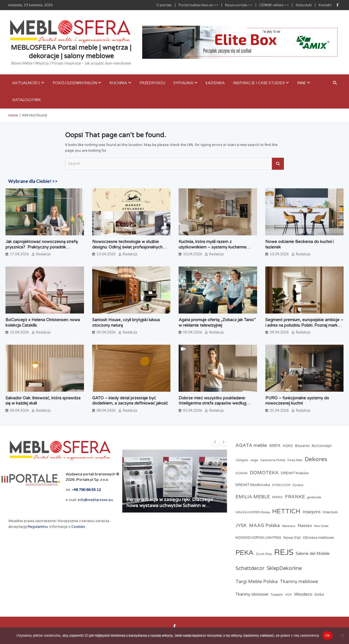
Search (278, 164)
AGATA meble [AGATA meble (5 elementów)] (251, 446)
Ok (328, 635)
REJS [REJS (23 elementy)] (284, 552)
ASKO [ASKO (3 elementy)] (288, 446)
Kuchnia (118, 83)
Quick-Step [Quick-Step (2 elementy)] (264, 554)
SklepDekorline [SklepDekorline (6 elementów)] (284, 568)
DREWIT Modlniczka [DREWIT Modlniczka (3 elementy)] (253, 485)
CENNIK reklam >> (274, 5)
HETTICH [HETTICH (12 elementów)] (286, 511)
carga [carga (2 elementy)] (254, 460)
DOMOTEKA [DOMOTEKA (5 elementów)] (264, 473)
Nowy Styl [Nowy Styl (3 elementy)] (292, 538)
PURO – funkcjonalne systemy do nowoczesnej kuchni (297, 401)
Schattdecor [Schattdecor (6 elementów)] (250, 568)
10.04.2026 (193, 254)
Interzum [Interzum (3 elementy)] (330, 512)
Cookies (78, 527)
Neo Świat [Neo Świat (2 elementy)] (321, 526)
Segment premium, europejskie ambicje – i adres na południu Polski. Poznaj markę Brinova (304, 325)
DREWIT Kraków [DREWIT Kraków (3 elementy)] (295, 473)
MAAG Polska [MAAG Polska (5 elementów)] (264, 526)
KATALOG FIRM (26, 100)
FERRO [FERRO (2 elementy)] (277, 497)
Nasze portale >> (239, 5)
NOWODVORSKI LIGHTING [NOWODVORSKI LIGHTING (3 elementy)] (258, 538)
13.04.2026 (106, 254)
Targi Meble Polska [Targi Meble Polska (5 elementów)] (257, 582)
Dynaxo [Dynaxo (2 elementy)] (298, 485)
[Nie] (342, 636)
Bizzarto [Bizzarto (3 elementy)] (302, 446)
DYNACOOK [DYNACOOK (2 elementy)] (281, 485)
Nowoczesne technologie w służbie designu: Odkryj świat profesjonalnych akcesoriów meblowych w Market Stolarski (127, 250)
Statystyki (304, 5)
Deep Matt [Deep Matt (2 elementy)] (295, 460)
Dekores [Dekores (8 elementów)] (316, 459)
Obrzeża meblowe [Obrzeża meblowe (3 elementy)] (318, 538)
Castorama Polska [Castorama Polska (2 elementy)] (273, 460)
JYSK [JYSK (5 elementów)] (241, 526)
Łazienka (215, 83)
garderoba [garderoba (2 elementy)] (314, 497)
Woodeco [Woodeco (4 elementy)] (303, 594)
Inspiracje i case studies (259, 83)
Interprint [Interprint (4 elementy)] (312, 512)
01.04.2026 (193, 410)
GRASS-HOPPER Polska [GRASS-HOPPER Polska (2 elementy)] (253, 512)
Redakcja (43, 254)
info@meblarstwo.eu (95, 500)
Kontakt (325, 5)
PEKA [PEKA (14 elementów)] (245, 553)
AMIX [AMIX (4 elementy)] (275, 446)
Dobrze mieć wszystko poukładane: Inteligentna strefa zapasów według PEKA (212, 403)
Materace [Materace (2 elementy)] (289, 526)
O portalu (164, 5)
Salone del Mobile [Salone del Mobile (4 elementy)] (313, 554)
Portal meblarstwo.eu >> (198, 5)
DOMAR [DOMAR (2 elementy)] (242, 473)
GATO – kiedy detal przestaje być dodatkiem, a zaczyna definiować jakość (130, 401)
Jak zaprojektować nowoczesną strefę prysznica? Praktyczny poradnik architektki (42, 247)
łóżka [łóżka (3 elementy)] (319, 595)
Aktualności (26, 83)
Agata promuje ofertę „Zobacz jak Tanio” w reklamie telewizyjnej (217, 323)
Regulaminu (38, 527)
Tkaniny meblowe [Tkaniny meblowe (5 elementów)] (299, 582)
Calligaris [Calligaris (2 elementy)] (242, 460)
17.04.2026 (19, 254)
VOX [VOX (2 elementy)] (289, 595)
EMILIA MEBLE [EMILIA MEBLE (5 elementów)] (253, 497)
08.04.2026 (106, 410)
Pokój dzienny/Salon (75, 83)
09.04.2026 (106, 332)
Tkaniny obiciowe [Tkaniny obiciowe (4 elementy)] (252, 594)
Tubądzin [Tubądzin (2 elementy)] (277, 595)
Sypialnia (183, 83)
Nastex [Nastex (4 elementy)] (305, 526)
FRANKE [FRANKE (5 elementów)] (295, 497)
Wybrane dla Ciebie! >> (33, 181)
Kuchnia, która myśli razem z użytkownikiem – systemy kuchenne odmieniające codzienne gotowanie (213, 247)
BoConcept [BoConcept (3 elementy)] (322, 446)
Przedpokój (152, 83)
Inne (302, 83)
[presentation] (215, 442)
